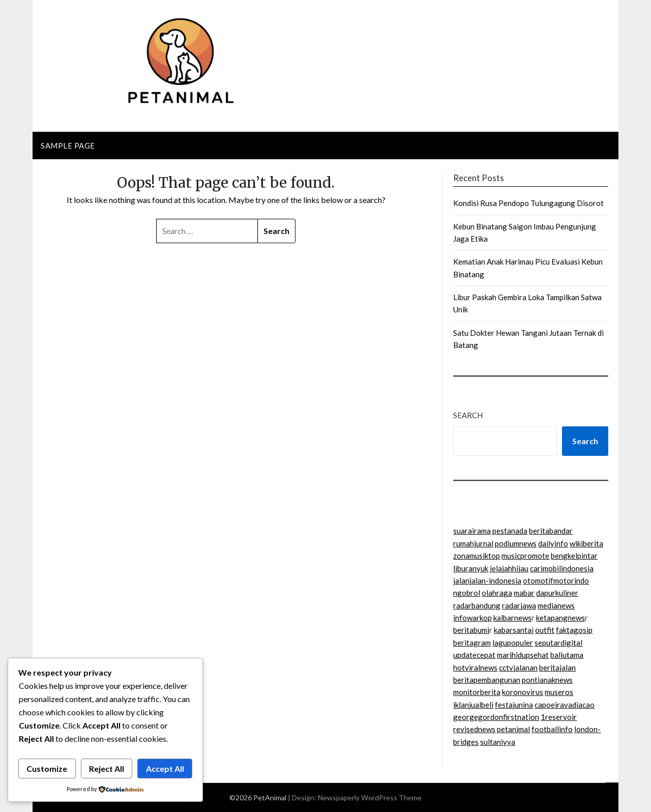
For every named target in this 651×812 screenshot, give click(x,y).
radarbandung (477, 605)
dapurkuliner (557, 593)
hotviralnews (475, 668)
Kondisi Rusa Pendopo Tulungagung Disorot (528, 203)
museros (559, 692)
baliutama (567, 655)
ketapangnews (560, 618)
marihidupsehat (523, 655)
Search (468, 415)
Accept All (165, 768)
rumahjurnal (473, 543)
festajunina (514, 705)
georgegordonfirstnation (496, 717)
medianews (556, 605)
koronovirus (523, 692)
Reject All (107, 768)
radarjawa (519, 605)
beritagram (472, 643)
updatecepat (474, 655)
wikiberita (586, 543)
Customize (47, 768)
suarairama (472, 531)
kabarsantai (514, 630)
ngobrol (467, 593)
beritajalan (557, 668)
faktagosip (574, 630)
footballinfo (552, 729)
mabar (524, 593)
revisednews (474, 729)
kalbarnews (512, 618)
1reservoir (559, 717)
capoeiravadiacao (565, 705)
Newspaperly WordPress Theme (370, 797)
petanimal (513, 729)
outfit (545, 630)
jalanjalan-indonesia (487, 581)
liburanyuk (471, 568)
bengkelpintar (574, 556)
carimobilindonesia (562, 568)
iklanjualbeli (473, 705)
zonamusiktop (477, 556)
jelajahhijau (509, 568)
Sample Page (68, 146)
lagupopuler (513, 643)
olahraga (497, 593)
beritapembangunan (487, 680)
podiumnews (516, 543)
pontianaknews (547, 680)
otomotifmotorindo (556, 581)
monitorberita (477, 692)
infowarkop (472, 618)
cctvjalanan (518, 668)
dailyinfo (553, 543)
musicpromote (525, 556)
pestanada (510, 531)
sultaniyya (498, 742)
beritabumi (471, 630)
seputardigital (558, 643)
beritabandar (551, 531)
